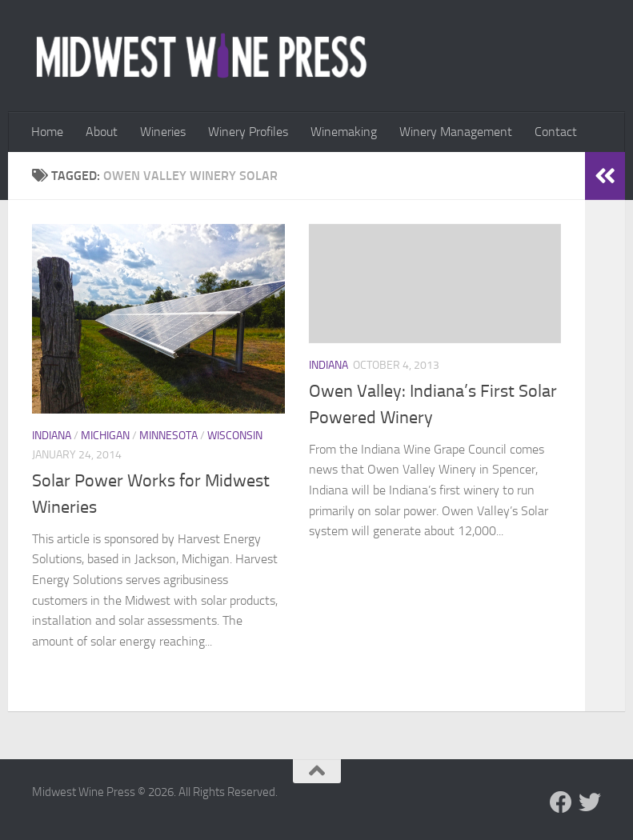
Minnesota (168, 436)
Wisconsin (235, 436)
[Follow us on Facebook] (561, 802)
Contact (556, 132)
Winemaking (344, 132)
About (102, 132)
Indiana (52, 436)
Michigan (105, 436)
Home (47, 132)
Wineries (163, 132)
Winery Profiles (248, 132)
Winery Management (456, 132)
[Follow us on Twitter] (590, 802)
